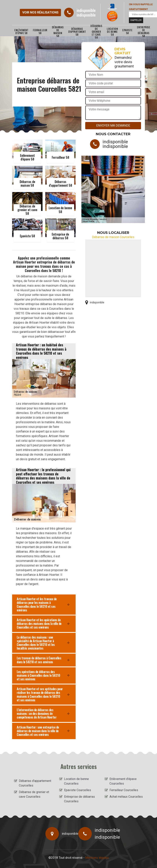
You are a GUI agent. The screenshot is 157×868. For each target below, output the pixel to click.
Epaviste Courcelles (78, 790)
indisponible (86, 10)
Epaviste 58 (127, 31)
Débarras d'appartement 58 (77, 31)
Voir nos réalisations (40, 12)
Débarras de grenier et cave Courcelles (34, 794)
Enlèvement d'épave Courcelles (123, 781)
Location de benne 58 (112, 31)
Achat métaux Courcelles (126, 797)
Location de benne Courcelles (76, 781)
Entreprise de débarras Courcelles (79, 799)
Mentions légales (97, 858)
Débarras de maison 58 (58, 31)
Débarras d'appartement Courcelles (35, 783)
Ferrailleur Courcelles (124, 790)
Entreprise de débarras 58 (144, 31)
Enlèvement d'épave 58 (21, 31)
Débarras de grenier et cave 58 (96, 31)
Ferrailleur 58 (40, 31)
